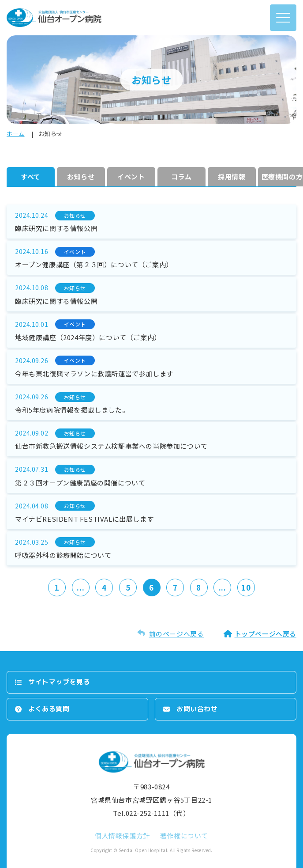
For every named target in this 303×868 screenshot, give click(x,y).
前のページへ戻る (177, 634)
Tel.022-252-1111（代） (151, 813)
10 (246, 587)
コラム (181, 176)
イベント (131, 176)
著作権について (184, 836)
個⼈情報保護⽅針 (122, 836)
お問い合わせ (197, 709)
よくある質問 (49, 709)
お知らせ (81, 176)
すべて (31, 176)
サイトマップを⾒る (59, 682)
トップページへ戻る (266, 634)
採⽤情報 (232, 176)
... (80, 587)
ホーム (16, 134)
